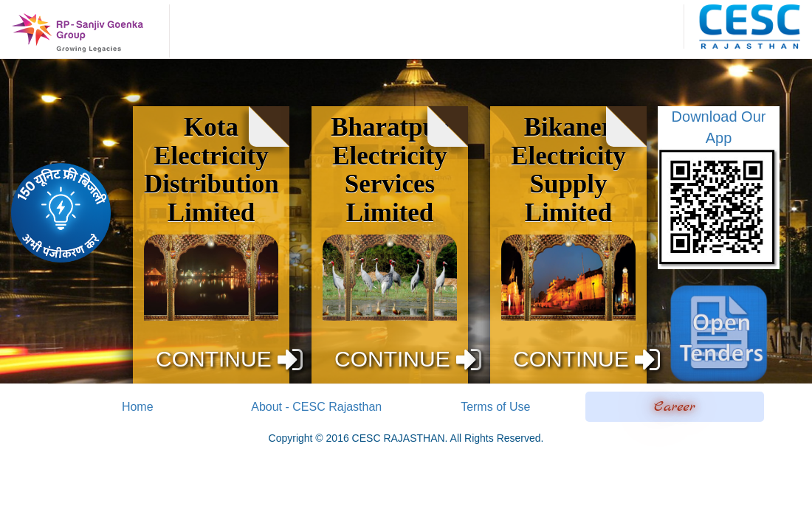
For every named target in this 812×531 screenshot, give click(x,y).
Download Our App (719, 189)
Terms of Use (495, 407)
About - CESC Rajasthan (316, 407)
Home (138, 407)
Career (675, 407)
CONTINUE (229, 359)
